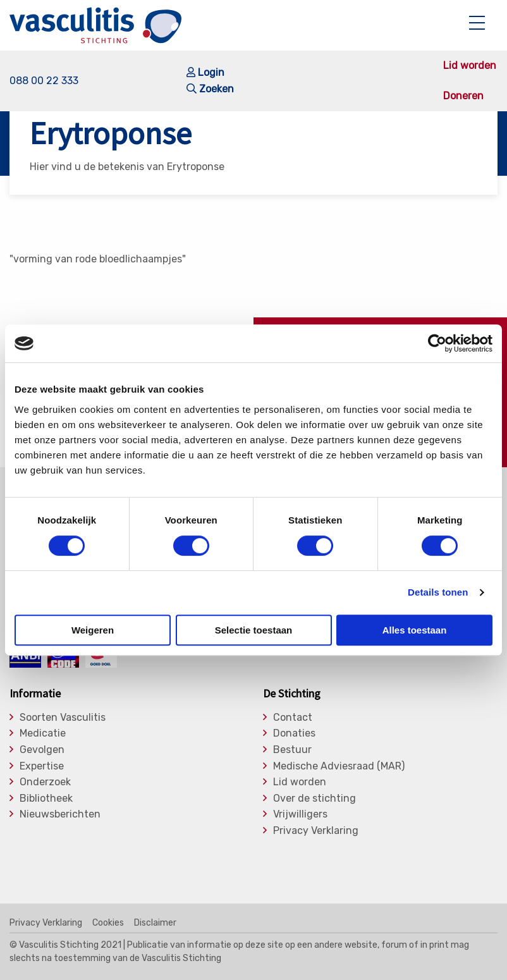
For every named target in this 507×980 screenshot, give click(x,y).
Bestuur (292, 750)
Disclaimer (155, 923)
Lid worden (470, 66)
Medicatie (43, 733)
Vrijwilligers (300, 814)
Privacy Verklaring (316, 831)
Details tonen (438, 592)
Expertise (42, 766)
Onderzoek (45, 782)
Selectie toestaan (254, 630)
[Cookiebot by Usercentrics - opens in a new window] (437, 343)
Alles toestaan (415, 630)
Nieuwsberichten (60, 814)
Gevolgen (42, 750)
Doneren (463, 96)
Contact (293, 718)
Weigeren (93, 630)
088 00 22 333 (44, 81)
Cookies (108, 923)
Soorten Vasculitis (63, 718)
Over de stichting (315, 799)
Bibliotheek (46, 799)
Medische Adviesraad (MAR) (339, 766)
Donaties (294, 733)
